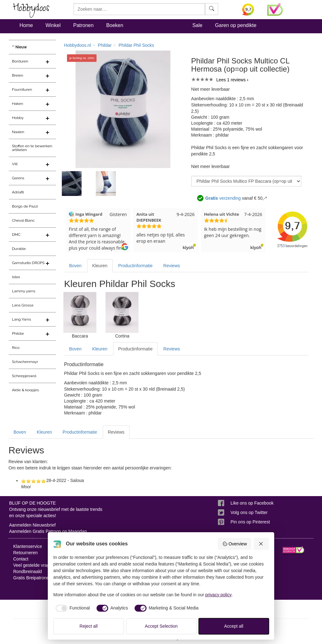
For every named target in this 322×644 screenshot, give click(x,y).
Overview (235, 544)
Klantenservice (28, 546)
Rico (16, 348)
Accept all (234, 626)
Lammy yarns (24, 291)
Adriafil (18, 192)
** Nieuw (19, 47)
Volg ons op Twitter (249, 512)
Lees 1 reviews (231, 80)
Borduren (20, 61)
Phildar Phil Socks (136, 45)
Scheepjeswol (24, 376)
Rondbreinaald (28, 571)
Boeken (115, 25)
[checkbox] (72, 608)
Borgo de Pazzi (25, 206)
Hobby (18, 118)
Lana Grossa (23, 305)
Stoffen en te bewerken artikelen (32, 148)
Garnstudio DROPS (28, 263)
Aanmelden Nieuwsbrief (32, 525)
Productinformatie (136, 266)
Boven (75, 266)
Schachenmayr (25, 362)
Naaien (18, 132)
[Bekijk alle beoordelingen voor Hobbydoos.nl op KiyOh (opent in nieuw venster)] (250, 9)
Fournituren (22, 89)
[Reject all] (261, 544)
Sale (197, 25)
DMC (16, 235)
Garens (18, 178)
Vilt (15, 164)
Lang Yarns (22, 319)
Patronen (83, 25)
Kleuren (100, 266)
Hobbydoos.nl (78, 45)
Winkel (53, 25)
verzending (223, 198)
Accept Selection (161, 626)
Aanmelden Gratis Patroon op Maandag (48, 531)
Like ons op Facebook (252, 503)
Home (26, 25)
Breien (18, 75)
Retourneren (25, 553)
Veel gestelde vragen (34, 565)
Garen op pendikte (236, 25)
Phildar (18, 333)
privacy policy (219, 595)
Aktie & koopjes (25, 390)
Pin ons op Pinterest (250, 522)
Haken (17, 104)
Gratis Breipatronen (32, 578)
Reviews (172, 266)
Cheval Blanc (23, 220)
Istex (16, 277)
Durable (19, 249)
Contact (21, 559)
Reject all (89, 626)
